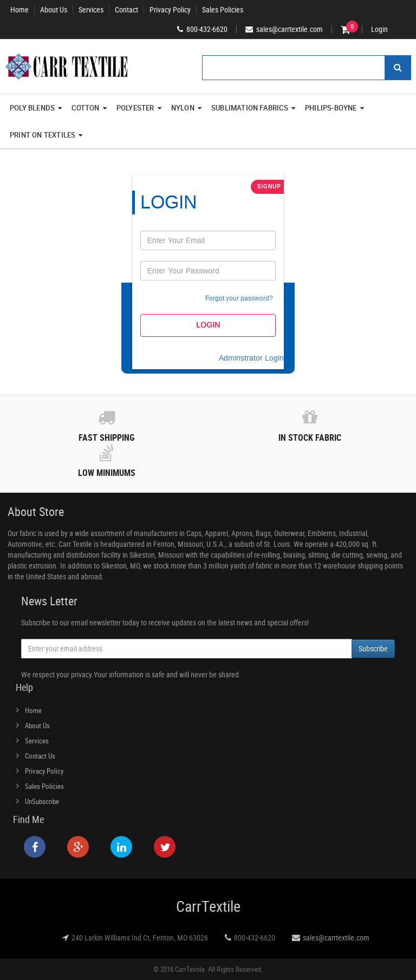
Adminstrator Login (251, 358)
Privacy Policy (170, 10)
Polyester (139, 108)
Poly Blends (36, 108)
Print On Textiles (46, 135)
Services (91, 10)
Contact (126, 10)
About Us (54, 10)
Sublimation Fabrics (253, 108)
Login (379, 29)
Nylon (186, 108)
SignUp (269, 187)
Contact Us (40, 756)
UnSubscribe (42, 801)
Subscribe (373, 648)
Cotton (89, 108)
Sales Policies (223, 10)
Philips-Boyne (334, 108)
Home (19, 10)
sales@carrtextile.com (336, 937)
